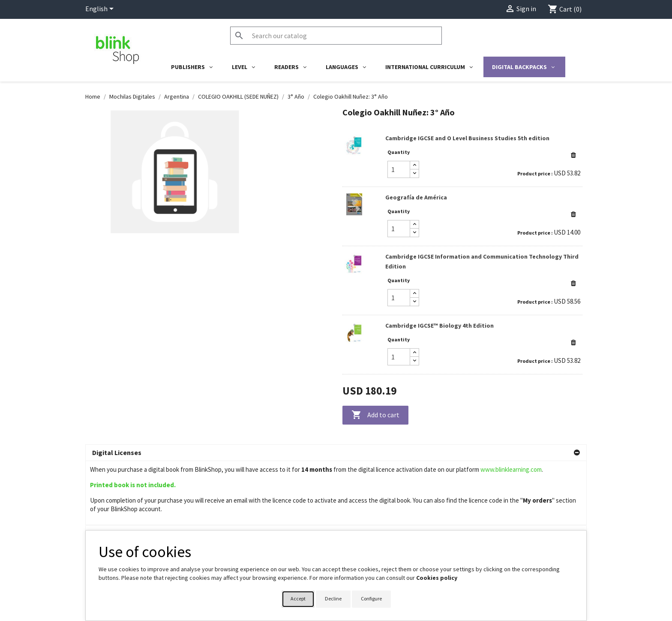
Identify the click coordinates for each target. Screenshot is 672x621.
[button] (573, 155)
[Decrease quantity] (414, 173)
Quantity (399, 152)
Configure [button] (371, 598)
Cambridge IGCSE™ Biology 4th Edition (439, 326)
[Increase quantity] (414, 165)
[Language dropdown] (101, 9)
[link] (462, 157)
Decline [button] (333, 598)
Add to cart (375, 415)
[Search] (336, 36)
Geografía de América (416, 197)
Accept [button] (298, 598)
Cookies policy (437, 578)
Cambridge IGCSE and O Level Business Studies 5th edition (467, 138)
